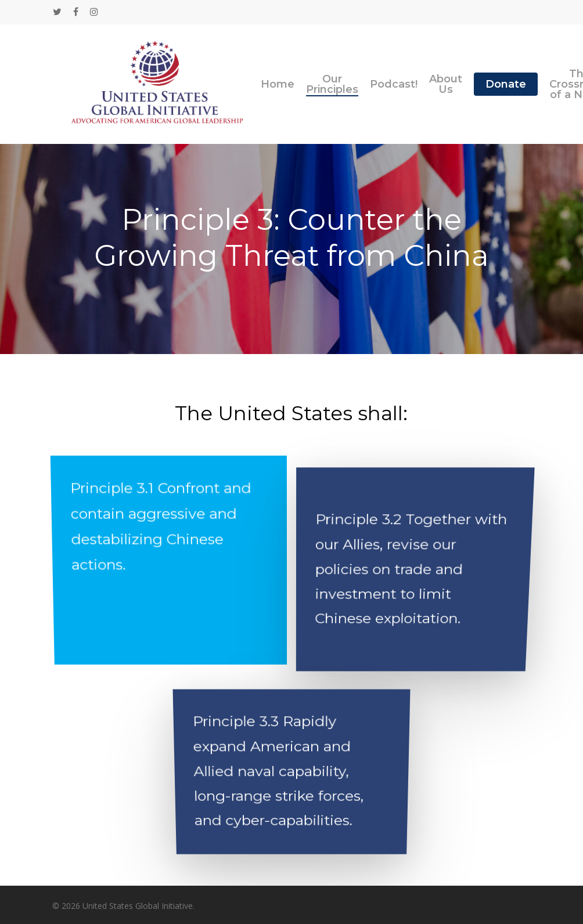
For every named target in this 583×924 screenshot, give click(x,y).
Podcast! (394, 84)
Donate (506, 84)
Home (278, 84)
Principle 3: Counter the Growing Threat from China (291, 238)
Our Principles (332, 84)
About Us (446, 84)
